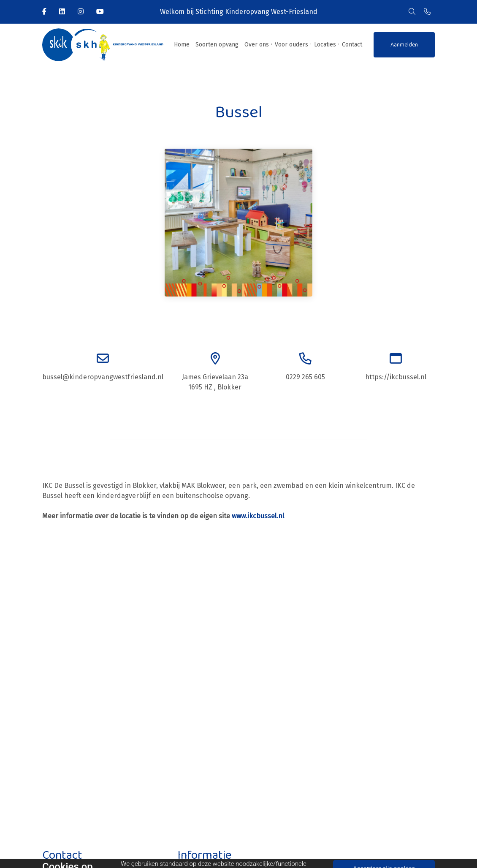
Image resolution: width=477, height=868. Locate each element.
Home (182, 45)
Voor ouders (291, 45)
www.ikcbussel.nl (258, 516)
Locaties (325, 45)
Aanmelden (404, 45)
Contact (352, 45)
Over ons (257, 45)
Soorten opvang (217, 45)
